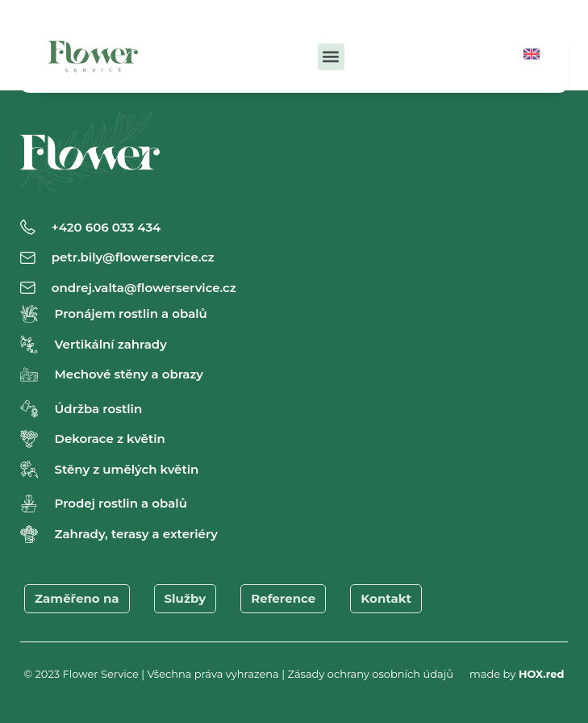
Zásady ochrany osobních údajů (370, 674)
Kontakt (386, 598)
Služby (186, 598)
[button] (331, 57)
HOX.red (542, 674)
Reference (283, 598)
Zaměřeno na (77, 598)
